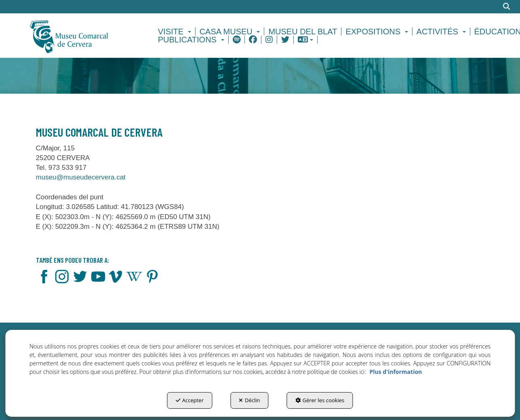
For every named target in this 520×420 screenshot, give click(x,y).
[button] (83, 36)
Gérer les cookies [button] (320, 400)
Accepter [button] (190, 400)
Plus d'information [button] (396, 372)
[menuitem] (176, 32)
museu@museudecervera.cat (81, 177)
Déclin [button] (249, 400)
